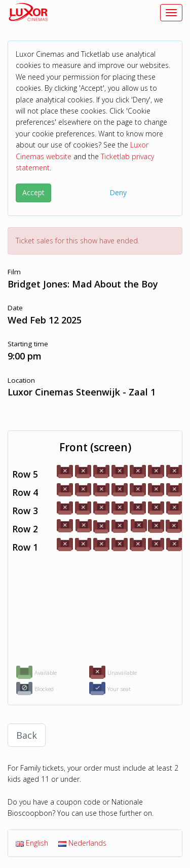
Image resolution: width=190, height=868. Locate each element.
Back (27, 735)
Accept (33, 192)
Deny (118, 192)
